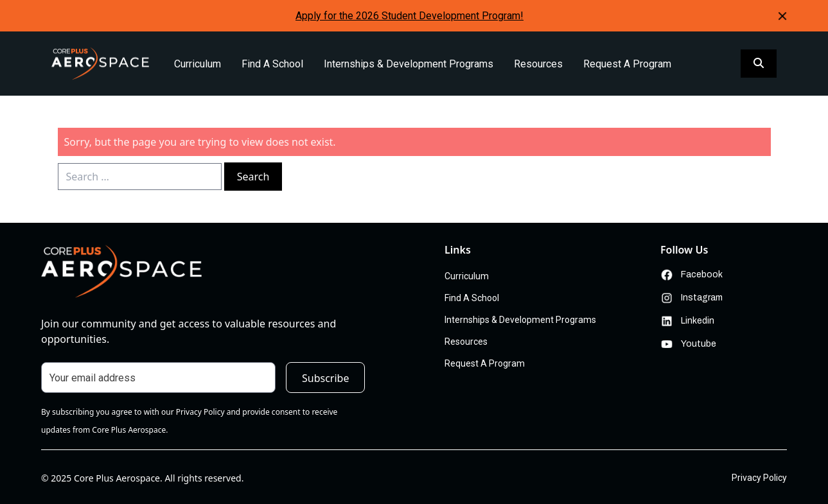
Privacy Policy (759, 478)
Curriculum (198, 64)
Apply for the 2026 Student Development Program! (410, 16)
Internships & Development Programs (409, 64)
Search (253, 177)
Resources (538, 64)
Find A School (272, 64)
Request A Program (627, 64)
